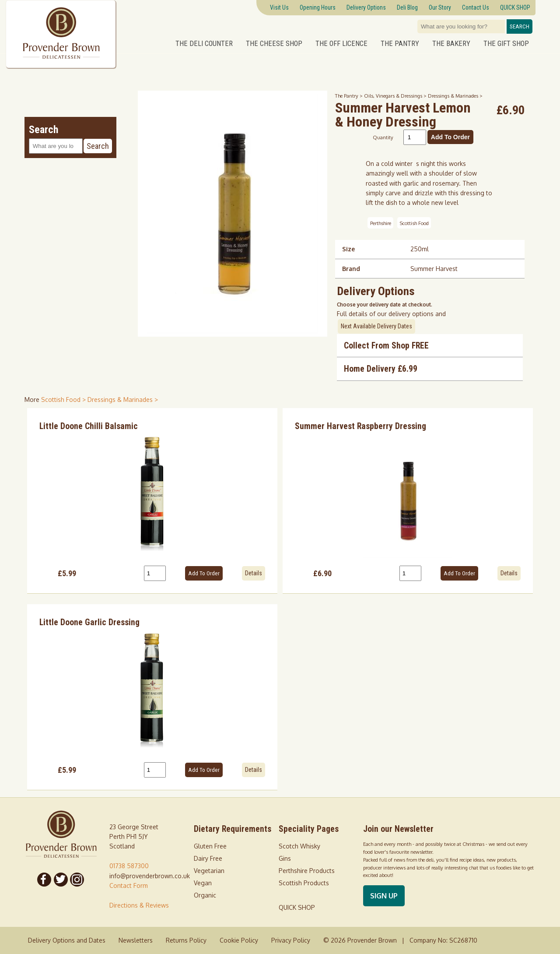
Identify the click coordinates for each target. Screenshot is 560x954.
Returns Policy (186, 940)
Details (254, 573)
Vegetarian (209, 871)
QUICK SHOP (297, 907)
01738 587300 (129, 866)
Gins (285, 858)
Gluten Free (210, 846)
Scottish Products (304, 883)
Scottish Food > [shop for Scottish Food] (64, 400)
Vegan (203, 883)
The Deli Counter (204, 43)
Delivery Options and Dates (67, 940)
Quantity (383, 137)
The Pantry (400, 43)
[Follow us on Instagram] (77, 880)
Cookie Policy (239, 940)
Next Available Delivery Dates (376, 326)
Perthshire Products (307, 871)
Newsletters (136, 940)
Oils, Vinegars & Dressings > (396, 96)
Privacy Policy (291, 940)
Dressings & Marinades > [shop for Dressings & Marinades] (123, 400)
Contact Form (129, 885)
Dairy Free (208, 858)
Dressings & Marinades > (455, 96)
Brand (351, 269)
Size (348, 249)
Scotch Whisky (299, 846)
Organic (205, 895)
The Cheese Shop (274, 43)
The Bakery (451, 43)
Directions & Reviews (139, 905)
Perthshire (381, 223)
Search (520, 26)
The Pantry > (350, 96)
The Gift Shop (506, 43)
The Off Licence (341, 43)
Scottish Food (414, 223)
